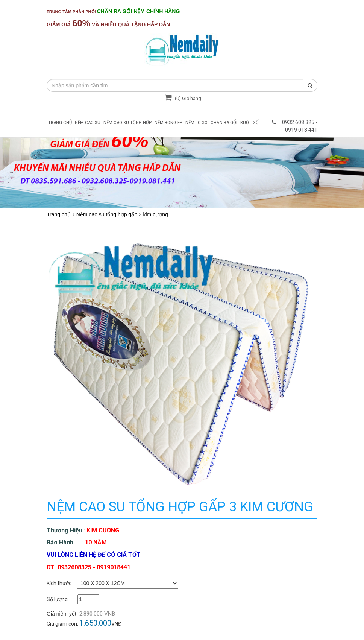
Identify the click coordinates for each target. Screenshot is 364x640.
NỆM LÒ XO (196, 122)
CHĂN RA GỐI (224, 122)
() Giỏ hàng (182, 98)
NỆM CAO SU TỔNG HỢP (127, 122)
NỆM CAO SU (88, 122)
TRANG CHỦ (60, 122)
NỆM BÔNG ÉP (168, 122)
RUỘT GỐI (250, 122)
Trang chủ (59, 214)
